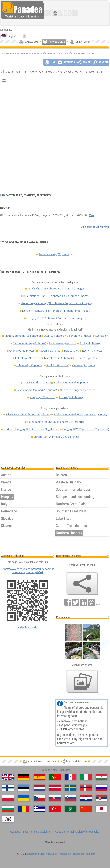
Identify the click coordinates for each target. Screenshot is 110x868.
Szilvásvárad (72, 54)
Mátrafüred (58, 358)
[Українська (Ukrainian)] (24, 798)
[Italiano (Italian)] (86, 777)
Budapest (79, 854)
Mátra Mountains (23, 336)
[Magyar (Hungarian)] (102, 777)
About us (15, 832)
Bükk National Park (53, 54)
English (12, 36)
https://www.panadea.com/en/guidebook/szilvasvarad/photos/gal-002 (27, 571)
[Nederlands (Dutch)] (39, 788)
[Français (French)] (70, 777)
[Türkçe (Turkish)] (55, 809)
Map (91, 215)
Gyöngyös (22, 351)
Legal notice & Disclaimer (37, 832)
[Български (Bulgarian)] (8, 809)
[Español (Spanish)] (39, 777)
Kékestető (28, 358)
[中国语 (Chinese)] (86, 809)
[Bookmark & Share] (82, 584)
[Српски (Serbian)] (102, 798)
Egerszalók (102, 336)
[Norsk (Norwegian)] (86, 788)
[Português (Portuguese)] (55, 777)
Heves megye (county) (56, 303)
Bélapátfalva (72, 351)
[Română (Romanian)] (24, 809)
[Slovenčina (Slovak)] (55, 798)
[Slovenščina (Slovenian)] (70, 798)
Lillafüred (30, 365)
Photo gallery (88, 54)
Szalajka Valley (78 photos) (54, 254)
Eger (68, 336)
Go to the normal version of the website (77, 832)
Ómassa (84, 365)
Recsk (93, 351)
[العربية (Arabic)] (70, 809)
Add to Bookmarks (27, 627)
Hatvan (50, 351)
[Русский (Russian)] (102, 788)
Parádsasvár (63, 343)
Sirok (90, 343)
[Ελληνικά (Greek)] (39, 809)
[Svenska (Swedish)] (70, 788)
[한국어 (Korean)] (8, 819)
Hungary (14, 54)
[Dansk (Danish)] (55, 788)
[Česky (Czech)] (39, 798)
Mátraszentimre (29, 343)
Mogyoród (65, 854)
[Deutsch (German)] (24, 777)
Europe (71, 397)
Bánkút (86, 358)
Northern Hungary (31, 54)
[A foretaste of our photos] (82, 682)
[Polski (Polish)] (8, 798)
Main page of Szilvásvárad (95, 227)
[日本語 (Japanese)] (102, 809)
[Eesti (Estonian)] (24, 788)
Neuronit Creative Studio (43, 854)
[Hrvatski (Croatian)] (86, 798)
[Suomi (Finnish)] (8, 788)
